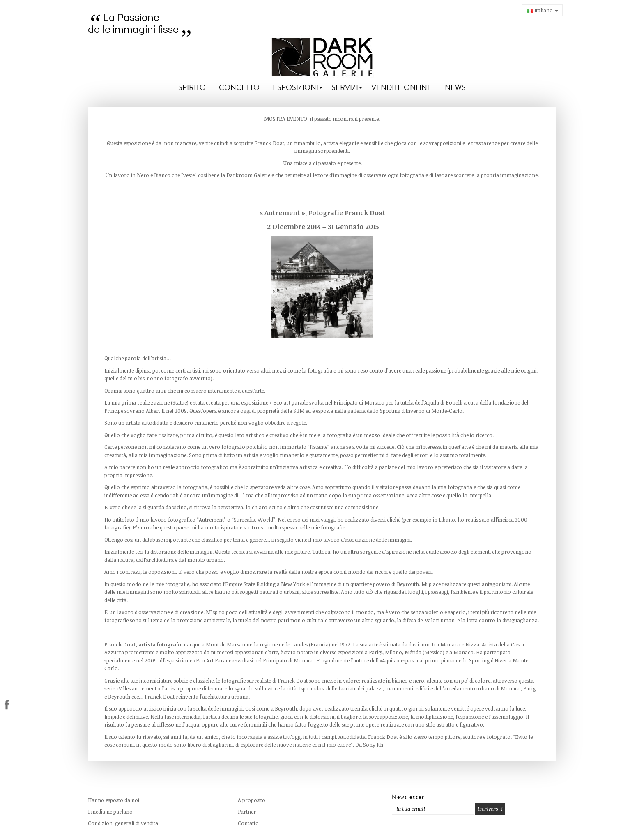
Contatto (248, 823)
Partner (247, 812)
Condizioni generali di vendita (123, 823)
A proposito (252, 800)
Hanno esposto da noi (114, 800)
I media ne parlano (110, 812)
